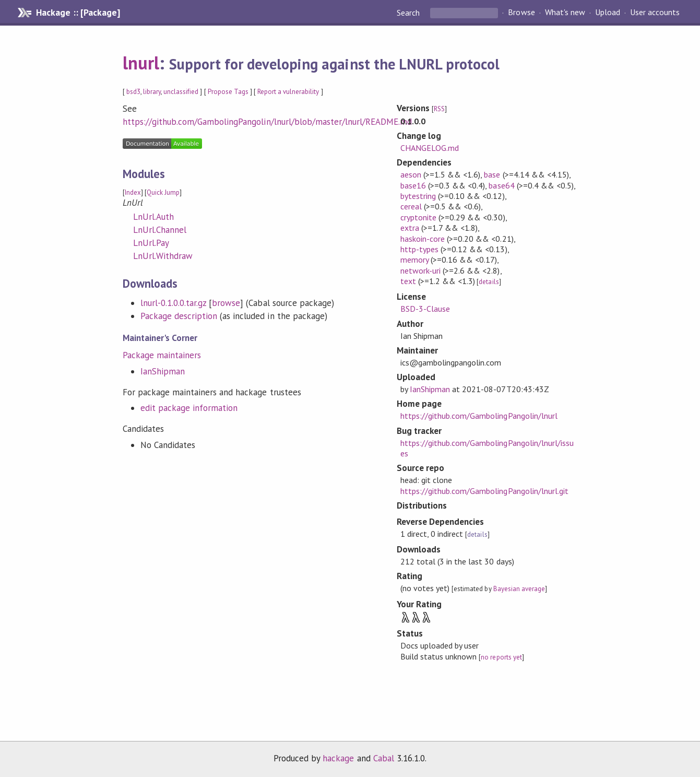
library (152, 92)
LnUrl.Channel (160, 230)
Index (133, 192)
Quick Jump (163, 192)
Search (409, 13)
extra (410, 228)
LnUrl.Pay (151, 243)
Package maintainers (162, 355)
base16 (413, 185)
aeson (411, 174)
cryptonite (418, 217)
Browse (521, 13)
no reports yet (501, 657)
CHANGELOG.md (430, 148)
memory (414, 260)
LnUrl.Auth (153, 217)
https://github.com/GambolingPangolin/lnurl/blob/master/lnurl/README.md (268, 122)
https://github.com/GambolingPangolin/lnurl (479, 416)
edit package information (189, 408)
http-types (419, 249)
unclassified (181, 92)
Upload (608, 13)
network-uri (420, 270)
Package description (179, 316)
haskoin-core (423, 239)
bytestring (418, 196)
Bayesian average (519, 589)
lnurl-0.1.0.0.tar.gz (173, 303)
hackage (338, 758)
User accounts (655, 13)
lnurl (141, 63)
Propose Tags (228, 92)
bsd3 (133, 92)
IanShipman (163, 371)
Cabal (384, 758)
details (489, 282)
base (492, 174)
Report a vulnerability (288, 92)
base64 (501, 185)
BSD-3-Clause (425, 309)
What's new (565, 13)
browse (226, 303)
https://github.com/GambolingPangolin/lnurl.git (484, 491)
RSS (439, 109)
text (408, 281)
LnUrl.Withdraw (163, 256)
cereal (411, 206)
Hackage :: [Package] (78, 13)
